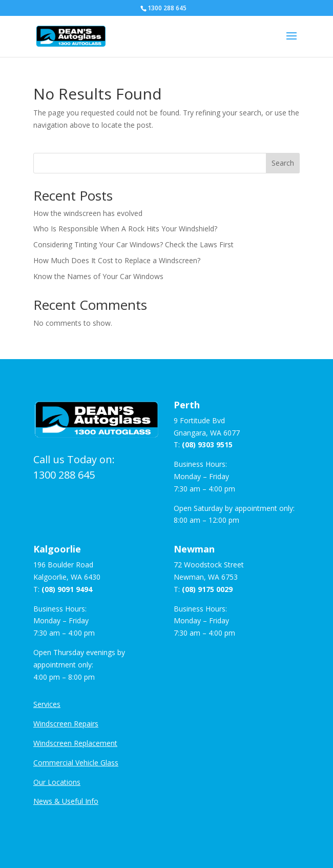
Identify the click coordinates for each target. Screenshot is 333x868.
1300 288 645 (64, 475)
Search (283, 163)
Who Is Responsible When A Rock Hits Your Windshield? (125, 229)
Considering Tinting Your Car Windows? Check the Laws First (133, 244)
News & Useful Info (66, 801)
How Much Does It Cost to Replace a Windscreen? (117, 260)
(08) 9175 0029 (207, 589)
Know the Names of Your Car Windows (98, 276)
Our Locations (57, 782)
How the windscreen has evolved (88, 213)
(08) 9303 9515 (207, 445)
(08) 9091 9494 (67, 589)
